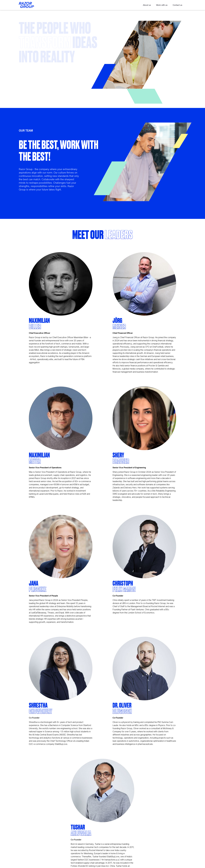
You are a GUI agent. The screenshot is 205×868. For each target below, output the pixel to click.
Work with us (162, 5)
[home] (26, 5)
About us (147, 5)
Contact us (177, 5)
